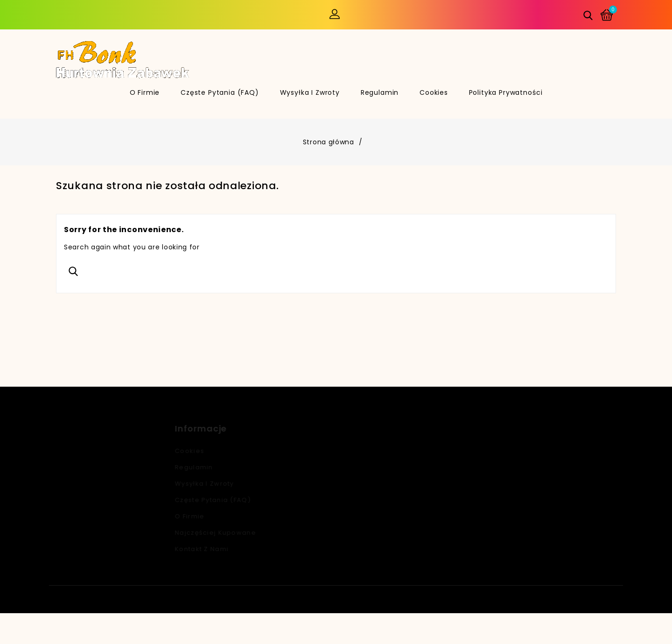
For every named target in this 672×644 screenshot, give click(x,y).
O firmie (145, 92)
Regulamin (380, 92)
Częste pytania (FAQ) (220, 92)
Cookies (434, 92)
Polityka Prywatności (506, 92)
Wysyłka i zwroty (310, 92)
